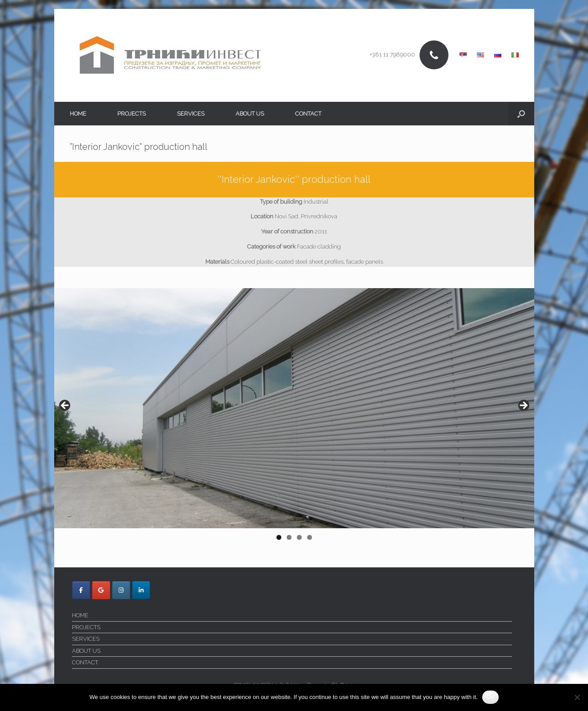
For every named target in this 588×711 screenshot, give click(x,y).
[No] (577, 697)
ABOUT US (250, 114)
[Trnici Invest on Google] (101, 590)
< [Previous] (65, 406)
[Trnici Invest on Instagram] (121, 590)
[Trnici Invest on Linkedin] (141, 590)
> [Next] (523, 406)
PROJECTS (132, 114)
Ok (490, 697)
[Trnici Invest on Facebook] (81, 590)
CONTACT (308, 114)
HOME (78, 114)
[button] (521, 114)
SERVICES (191, 114)
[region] (294, 417)
